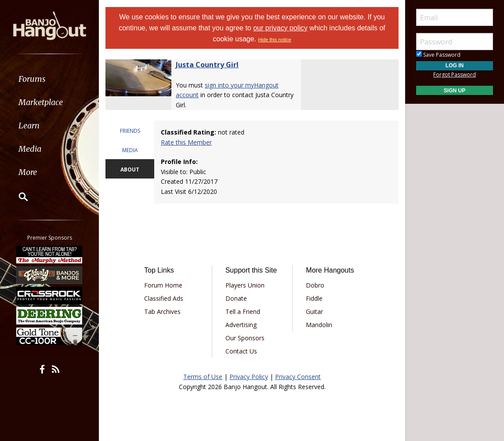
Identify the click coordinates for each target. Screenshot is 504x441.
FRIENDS (130, 131)
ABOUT (130, 169)
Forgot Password (455, 75)
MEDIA (130, 150)
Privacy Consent (298, 377)
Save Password (438, 55)
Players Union (245, 285)
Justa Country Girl (207, 65)
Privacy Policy (249, 377)
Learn (29, 126)
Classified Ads (164, 298)
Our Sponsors (245, 338)
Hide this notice (274, 40)
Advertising (241, 325)
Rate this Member (186, 142)
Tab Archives (162, 312)
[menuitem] (49, 79)
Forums (32, 79)
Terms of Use (203, 377)
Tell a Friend (243, 312)
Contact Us (241, 351)
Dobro (315, 285)
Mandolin (319, 325)
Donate (236, 298)
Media (30, 149)
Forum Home (163, 285)
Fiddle (314, 298)
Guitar (314, 312)
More (28, 172)
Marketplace (41, 102)
